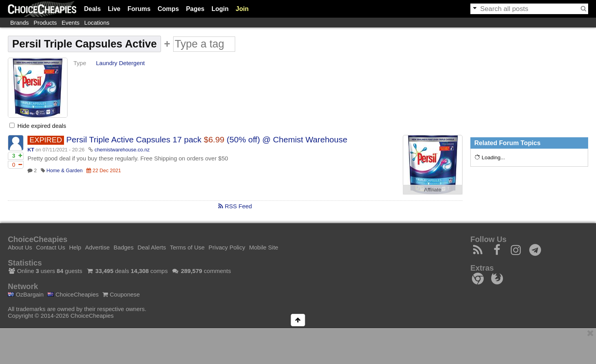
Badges (123, 247)
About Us (20, 247)
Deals (92, 9)
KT (31, 150)
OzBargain (26, 294)
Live (114, 9)
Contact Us (51, 247)
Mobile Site (263, 247)
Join (242, 9)
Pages (195, 9)
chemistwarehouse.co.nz (122, 150)
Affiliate (433, 190)
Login (220, 9)
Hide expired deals (38, 126)
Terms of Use (187, 247)
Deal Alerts (152, 247)
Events (71, 23)
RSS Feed (235, 206)
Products (45, 23)
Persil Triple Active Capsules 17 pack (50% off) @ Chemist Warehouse (207, 139)
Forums (139, 9)
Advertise (98, 247)
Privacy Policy (227, 247)
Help (75, 247)
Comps (168, 9)
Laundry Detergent (121, 63)
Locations (97, 23)
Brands (20, 23)
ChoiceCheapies (73, 294)
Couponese (121, 294)
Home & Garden (64, 170)
